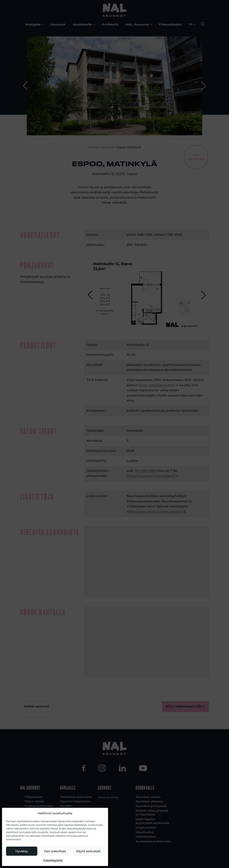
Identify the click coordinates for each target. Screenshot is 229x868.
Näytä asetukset (88, 851)
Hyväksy (22, 851)
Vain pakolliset (55, 851)
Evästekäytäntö (53, 860)
